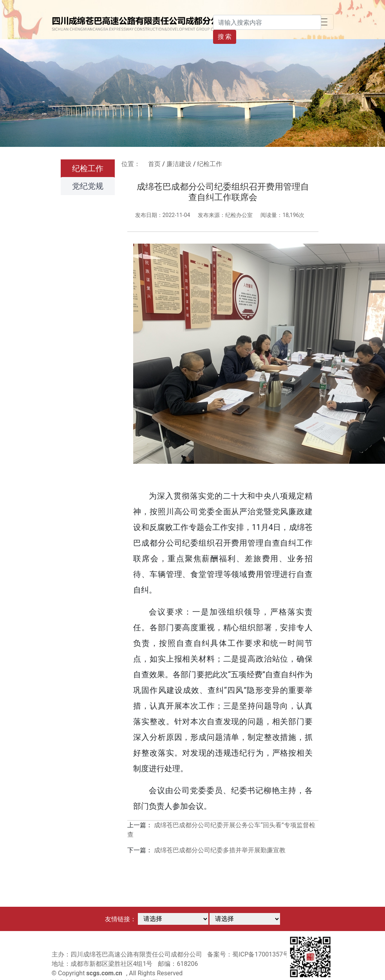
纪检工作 (88, 168)
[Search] (267, 22)
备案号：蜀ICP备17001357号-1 (251, 954)
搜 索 (225, 37)
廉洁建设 (179, 164)
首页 (154, 164)
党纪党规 (88, 186)
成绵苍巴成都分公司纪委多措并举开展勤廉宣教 (220, 850)
